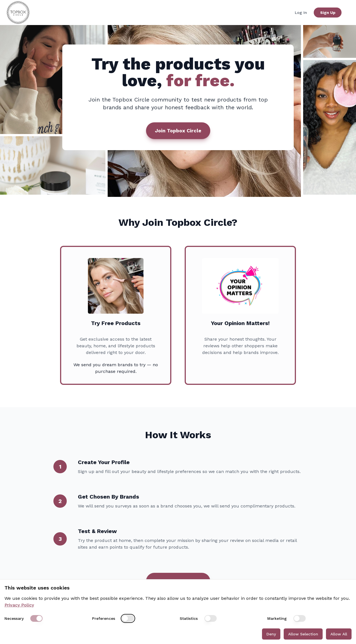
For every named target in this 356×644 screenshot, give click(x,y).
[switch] (36, 618)
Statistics (189, 618)
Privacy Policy (19, 605)
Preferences (104, 618)
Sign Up (328, 13)
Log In (301, 13)
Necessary (14, 618)
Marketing (277, 618)
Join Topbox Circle (178, 131)
